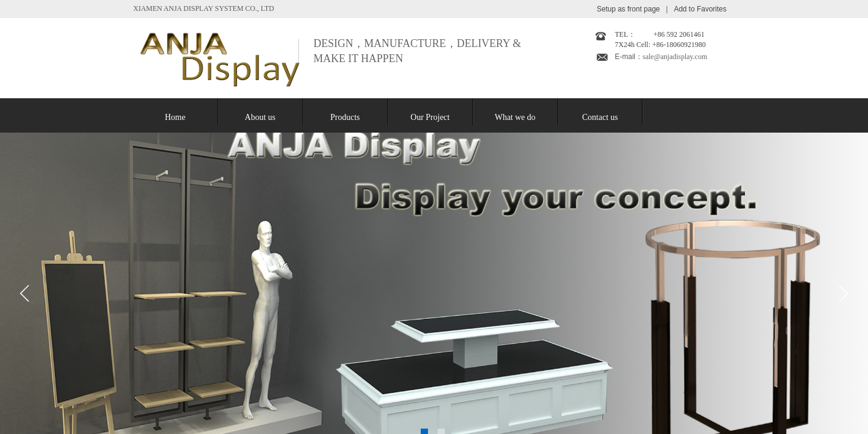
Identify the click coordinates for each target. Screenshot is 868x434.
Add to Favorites (700, 9)
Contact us (600, 117)
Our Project (430, 117)
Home (175, 117)
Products (345, 117)
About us (260, 117)
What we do (515, 117)
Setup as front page (628, 9)
